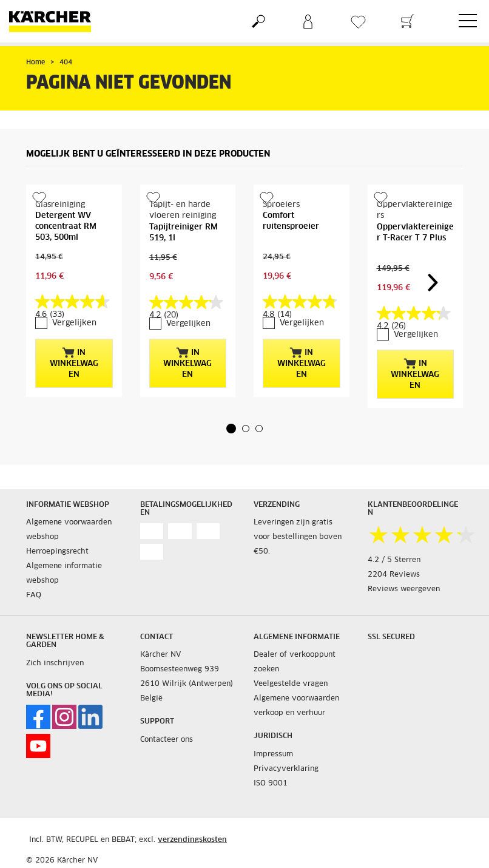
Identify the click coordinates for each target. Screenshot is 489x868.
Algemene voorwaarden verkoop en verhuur (296, 706)
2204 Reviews (394, 575)
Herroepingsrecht (57, 552)
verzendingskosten (192, 840)
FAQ (34, 595)
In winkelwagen (74, 363)
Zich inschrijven (55, 663)
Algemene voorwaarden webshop (69, 530)
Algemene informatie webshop (64, 574)
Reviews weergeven (404, 589)
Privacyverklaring (286, 769)
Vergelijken (74, 323)
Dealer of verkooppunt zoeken (295, 662)
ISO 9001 (271, 784)
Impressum (273, 754)
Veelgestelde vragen (291, 684)
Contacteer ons (167, 740)
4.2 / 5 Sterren (394, 560)
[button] (231, 429)
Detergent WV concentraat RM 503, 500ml (66, 227)
